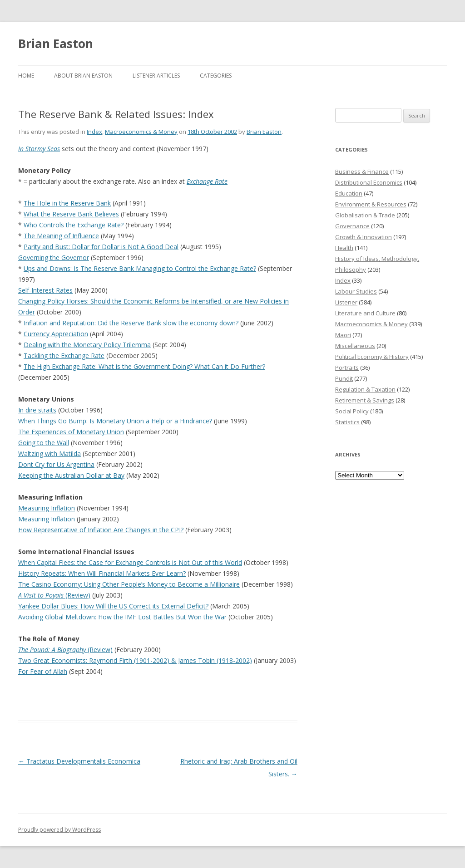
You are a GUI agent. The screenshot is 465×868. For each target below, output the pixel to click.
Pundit (344, 378)
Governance (352, 226)
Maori (343, 335)
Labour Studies (356, 291)
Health (344, 248)
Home (26, 76)
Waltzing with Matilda (49, 454)
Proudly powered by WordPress (59, 830)
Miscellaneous (355, 346)
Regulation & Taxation (365, 389)
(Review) (54, 595)
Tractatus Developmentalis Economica (79, 761)
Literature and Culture (365, 313)
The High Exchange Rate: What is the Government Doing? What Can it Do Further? (144, 366)
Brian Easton (56, 44)
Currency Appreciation (56, 334)
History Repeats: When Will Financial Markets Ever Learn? (102, 573)
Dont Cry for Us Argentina (56, 464)
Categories (216, 76)
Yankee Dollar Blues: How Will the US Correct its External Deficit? (113, 606)
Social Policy (352, 411)
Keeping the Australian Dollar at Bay (71, 475)
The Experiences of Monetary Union (71, 432)
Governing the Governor (54, 257)
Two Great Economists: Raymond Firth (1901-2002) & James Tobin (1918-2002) (135, 660)
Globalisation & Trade (365, 215)
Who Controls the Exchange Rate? (74, 225)
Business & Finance (362, 172)
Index (94, 132)
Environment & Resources (371, 204)
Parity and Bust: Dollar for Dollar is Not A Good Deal (101, 247)
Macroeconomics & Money (141, 132)
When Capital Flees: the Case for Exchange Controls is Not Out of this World (130, 562)
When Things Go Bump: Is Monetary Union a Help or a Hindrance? (115, 421)
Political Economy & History (372, 357)
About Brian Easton (83, 76)
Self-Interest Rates (45, 290)
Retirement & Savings (365, 400)
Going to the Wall (44, 443)
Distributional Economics (369, 182)
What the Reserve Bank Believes (71, 214)
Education (349, 193)
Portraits (347, 368)
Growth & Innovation (364, 237)
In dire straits (37, 410)
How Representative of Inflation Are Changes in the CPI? (101, 530)
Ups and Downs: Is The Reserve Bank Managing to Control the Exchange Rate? (140, 268)
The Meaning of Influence (61, 236)
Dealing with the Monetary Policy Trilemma (87, 345)
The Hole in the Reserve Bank (67, 203)
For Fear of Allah (43, 671)
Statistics (347, 422)
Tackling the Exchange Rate (64, 356)
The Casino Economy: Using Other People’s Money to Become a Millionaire (129, 584)
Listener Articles (156, 76)
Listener (346, 302)
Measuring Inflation (47, 508)
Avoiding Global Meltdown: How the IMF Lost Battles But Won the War (122, 617)
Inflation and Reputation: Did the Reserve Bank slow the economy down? (131, 323)
